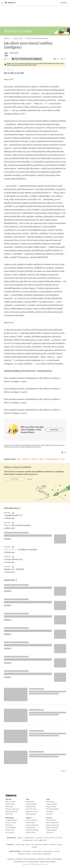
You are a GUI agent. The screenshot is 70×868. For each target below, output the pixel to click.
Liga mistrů (49, 814)
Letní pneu (57, 851)
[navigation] (2, 3)
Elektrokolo (38, 845)
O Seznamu (19, 859)
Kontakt (48, 859)
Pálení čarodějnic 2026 (40, 840)
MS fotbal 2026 (50, 802)
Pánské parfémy (46, 854)
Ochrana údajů (57, 859)
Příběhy (7, 525)
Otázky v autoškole (51, 830)
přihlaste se (38, 59)
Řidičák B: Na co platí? (52, 828)
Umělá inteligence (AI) (52, 459)
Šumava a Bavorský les (32, 825)
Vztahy (19, 459)
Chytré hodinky (36, 854)
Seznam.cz (64, 3)
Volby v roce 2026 (10, 802)
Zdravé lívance (9, 825)
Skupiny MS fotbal (51, 807)
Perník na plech (10, 832)
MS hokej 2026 (30, 802)
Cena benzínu (39, 838)
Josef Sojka (14, 53)
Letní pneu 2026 (51, 820)
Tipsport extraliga (31, 814)
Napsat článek (54, 430)
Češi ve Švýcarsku (31, 828)
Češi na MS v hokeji (31, 809)
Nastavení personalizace (47, 862)
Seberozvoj (34, 459)
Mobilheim (45, 845)
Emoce (62, 459)
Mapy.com (20, 838)
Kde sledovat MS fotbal (52, 809)
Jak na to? (30, 479)
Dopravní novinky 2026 (52, 825)
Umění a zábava (10, 550)
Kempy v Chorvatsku (32, 820)
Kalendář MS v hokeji (32, 812)
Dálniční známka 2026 (52, 823)
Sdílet (63, 59)
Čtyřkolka (34, 847)
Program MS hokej (31, 804)
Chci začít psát (14, 479)
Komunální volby (10, 804)
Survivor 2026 (59, 838)
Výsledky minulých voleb (12, 809)
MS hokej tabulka (31, 807)
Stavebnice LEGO (37, 851)
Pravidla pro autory (20, 862)
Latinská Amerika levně (32, 830)
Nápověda (41, 859)
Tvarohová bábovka (11, 828)
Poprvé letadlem (30, 823)
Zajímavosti (26, 459)
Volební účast (9, 814)
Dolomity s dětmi (31, 832)
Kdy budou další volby (11, 812)
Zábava (42, 459)
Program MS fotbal (51, 804)
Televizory (28, 854)
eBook (56, 59)
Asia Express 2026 (28, 840)
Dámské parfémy (48, 851)
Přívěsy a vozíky (20, 845)
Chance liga (49, 812)
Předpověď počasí (29, 838)
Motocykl (28, 845)
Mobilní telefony (27, 851)
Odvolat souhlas (33, 862)
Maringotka (52, 845)
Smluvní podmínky (30, 859)
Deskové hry (21, 854)
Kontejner (60, 845)
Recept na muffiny (11, 823)
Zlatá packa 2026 (49, 838)
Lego (32, 845)
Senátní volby (9, 807)
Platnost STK (50, 832)
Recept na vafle (10, 830)
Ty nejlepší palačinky (11, 820)
